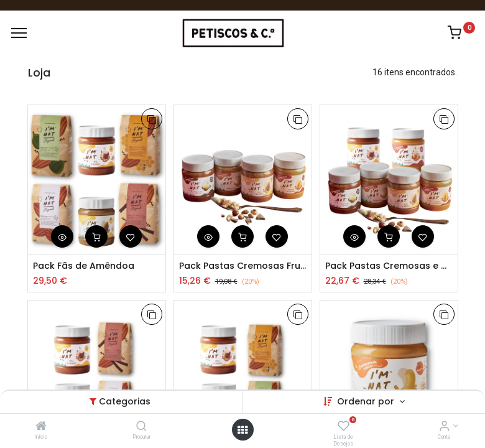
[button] (152, 119)
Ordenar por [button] (367, 401)
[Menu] (19, 33)
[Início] (41, 427)
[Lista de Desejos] (344, 427)
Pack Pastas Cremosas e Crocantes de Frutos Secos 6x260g (389, 266)
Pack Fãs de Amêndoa (84, 266)
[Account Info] (444, 427)
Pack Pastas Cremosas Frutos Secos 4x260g (243, 266)
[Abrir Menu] (242, 430)
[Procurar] (141, 427)
